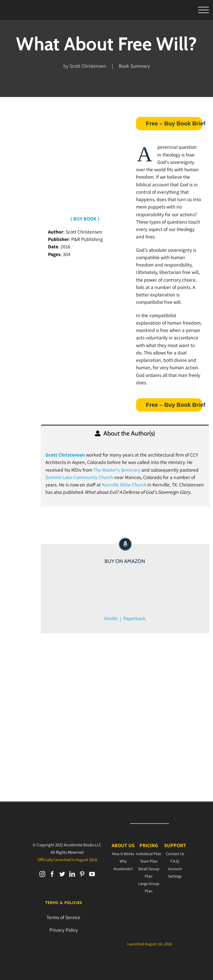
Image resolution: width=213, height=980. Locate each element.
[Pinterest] (82, 874)
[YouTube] (92, 874)
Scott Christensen (65, 455)
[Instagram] (42, 874)
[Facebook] (52, 874)
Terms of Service (63, 917)
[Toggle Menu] (204, 10)
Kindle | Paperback (125, 618)
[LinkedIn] (72, 874)
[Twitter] (62, 874)
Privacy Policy (64, 930)
